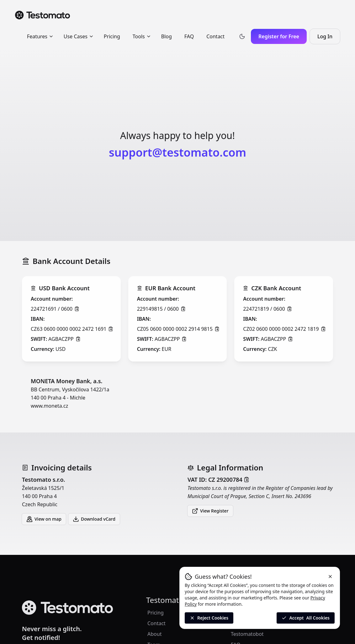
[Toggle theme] (242, 36)
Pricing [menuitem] (112, 36)
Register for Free (279, 36)
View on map (44, 519)
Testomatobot (247, 634)
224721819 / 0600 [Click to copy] (267, 309)
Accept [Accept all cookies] (306, 618)
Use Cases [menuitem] (79, 36)
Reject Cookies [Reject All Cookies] (209, 618)
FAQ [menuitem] (189, 36)
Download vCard (94, 519)
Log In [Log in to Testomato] (329, 38)
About (154, 634)
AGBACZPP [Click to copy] (64, 339)
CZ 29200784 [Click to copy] (229, 480)
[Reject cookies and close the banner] (330, 577)
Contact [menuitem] (215, 36)
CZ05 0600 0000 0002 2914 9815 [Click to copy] (178, 329)
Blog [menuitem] (167, 36)
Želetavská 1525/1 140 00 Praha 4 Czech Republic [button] (95, 491)
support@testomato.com (177, 152)
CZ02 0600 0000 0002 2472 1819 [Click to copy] (284, 329)
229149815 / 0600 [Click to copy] (161, 309)
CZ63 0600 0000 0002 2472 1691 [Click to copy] (72, 329)
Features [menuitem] (40, 36)
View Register (210, 511)
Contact (156, 623)
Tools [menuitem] (142, 36)
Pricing (156, 613)
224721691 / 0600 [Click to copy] (55, 309)
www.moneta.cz (49, 406)
